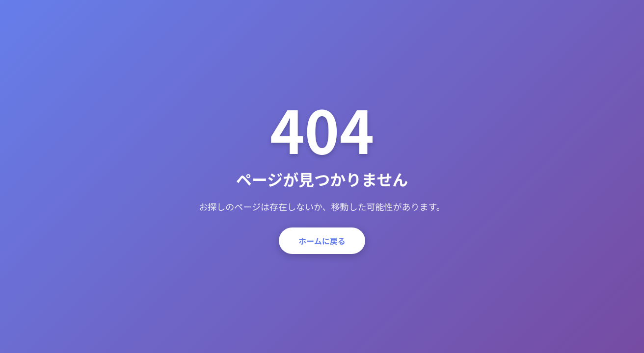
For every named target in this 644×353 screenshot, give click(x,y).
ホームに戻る (322, 241)
